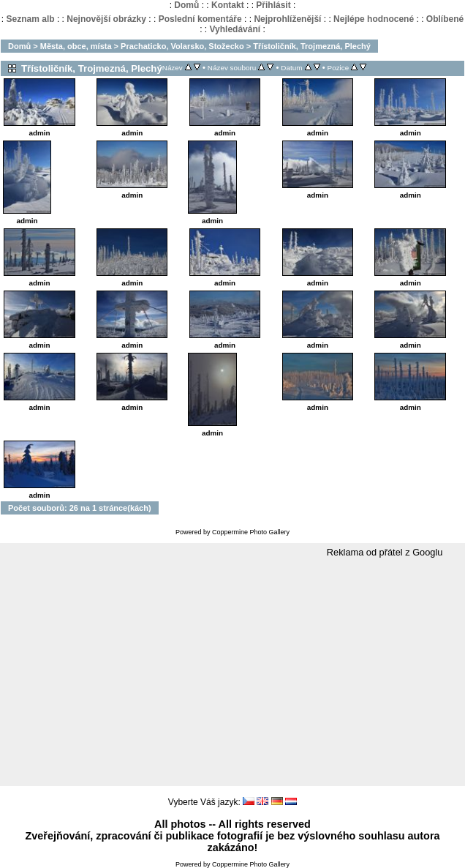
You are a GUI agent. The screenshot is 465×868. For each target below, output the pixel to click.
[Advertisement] (232, 673)
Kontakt (228, 5)
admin (39, 133)
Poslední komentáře (200, 19)
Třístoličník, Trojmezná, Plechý (312, 46)
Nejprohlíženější (287, 19)
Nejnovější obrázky (106, 19)
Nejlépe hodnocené (374, 19)
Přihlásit (273, 5)
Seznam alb (31, 19)
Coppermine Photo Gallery (251, 532)
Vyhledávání (235, 29)
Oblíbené (445, 19)
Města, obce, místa (76, 46)
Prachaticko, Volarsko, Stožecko (182, 46)
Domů (186, 5)
